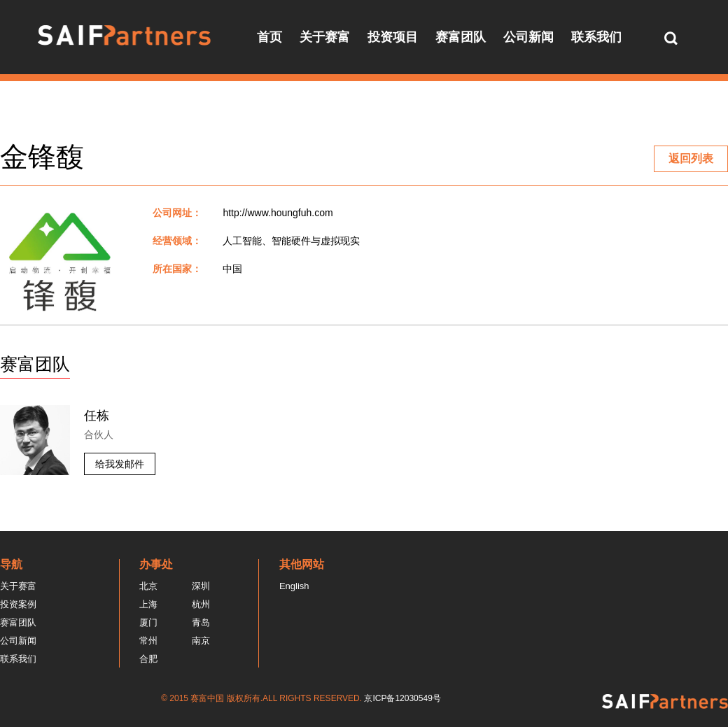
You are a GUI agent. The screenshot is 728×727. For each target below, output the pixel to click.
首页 (269, 37)
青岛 (201, 622)
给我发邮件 (120, 464)
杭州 (201, 604)
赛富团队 (461, 37)
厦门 (148, 622)
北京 (148, 586)
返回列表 (691, 158)
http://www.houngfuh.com (278, 213)
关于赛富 (325, 37)
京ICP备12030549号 (402, 698)
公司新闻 (528, 37)
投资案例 (18, 604)
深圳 (201, 586)
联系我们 (596, 37)
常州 (148, 641)
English (294, 586)
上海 (148, 604)
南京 (201, 641)
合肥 (148, 659)
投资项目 (393, 37)
